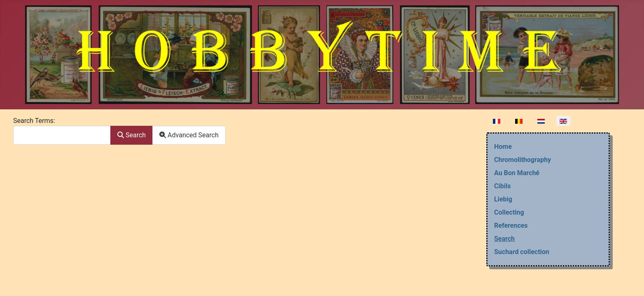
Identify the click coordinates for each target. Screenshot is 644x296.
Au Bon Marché (517, 173)
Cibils (502, 186)
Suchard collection (522, 252)
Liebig (503, 199)
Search (132, 135)
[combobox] (62, 135)
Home (503, 147)
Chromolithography (523, 160)
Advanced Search (189, 135)
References (511, 225)
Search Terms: (34, 121)
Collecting (509, 212)
